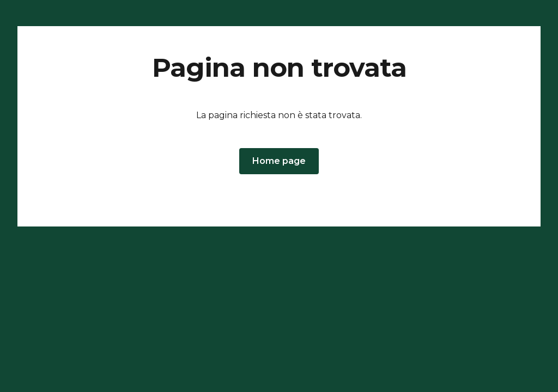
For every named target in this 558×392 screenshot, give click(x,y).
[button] (279, 161)
